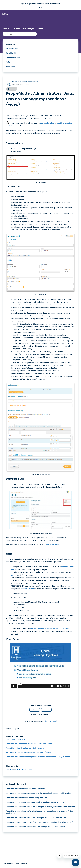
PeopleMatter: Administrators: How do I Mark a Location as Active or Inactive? (36, 802)
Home (5, 29)
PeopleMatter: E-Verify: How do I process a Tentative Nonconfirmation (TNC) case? (39, 757)
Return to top (13, 729)
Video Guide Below (52, 545)
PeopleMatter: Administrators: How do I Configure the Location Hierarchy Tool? (37, 818)
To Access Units (12, 49)
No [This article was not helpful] (46, 710)
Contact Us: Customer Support (18, 740)
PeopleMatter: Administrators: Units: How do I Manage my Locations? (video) (36, 827)
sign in (14, 769)
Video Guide (11, 66)
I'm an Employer (28, 29)
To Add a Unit (11, 53)
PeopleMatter (15, 29)
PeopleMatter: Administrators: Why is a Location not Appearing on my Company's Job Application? (39, 812)
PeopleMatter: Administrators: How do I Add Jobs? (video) (28, 752)
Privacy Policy (22, 863)
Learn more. (55, 4)
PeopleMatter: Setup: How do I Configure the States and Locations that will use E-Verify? (40, 822)
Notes (8, 62)
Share (12, 89)
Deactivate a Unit (13, 58)
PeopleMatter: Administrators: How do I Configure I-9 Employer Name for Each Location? (40, 807)
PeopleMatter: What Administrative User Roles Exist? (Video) (29, 744)
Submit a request (50, 721)
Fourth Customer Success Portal (25, 82)
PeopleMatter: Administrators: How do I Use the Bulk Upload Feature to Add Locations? (39, 793)
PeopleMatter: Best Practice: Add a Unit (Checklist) (26, 748)
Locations (39, 29)
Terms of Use (8, 863)
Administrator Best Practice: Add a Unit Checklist (49, 629)
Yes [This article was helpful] (35, 710)
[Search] (20, 34)
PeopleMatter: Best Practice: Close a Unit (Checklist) (26, 798)
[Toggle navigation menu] (77, 14)
